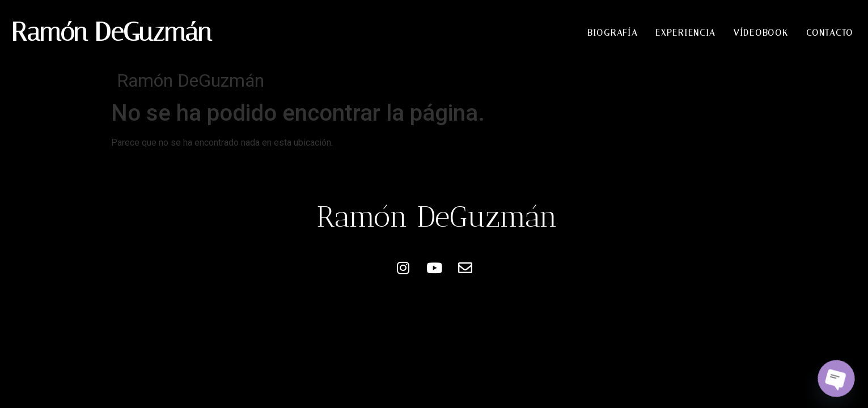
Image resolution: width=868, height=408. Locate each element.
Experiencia (685, 33)
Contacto (830, 33)
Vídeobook (761, 33)
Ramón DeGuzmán (111, 32)
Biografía (612, 33)
